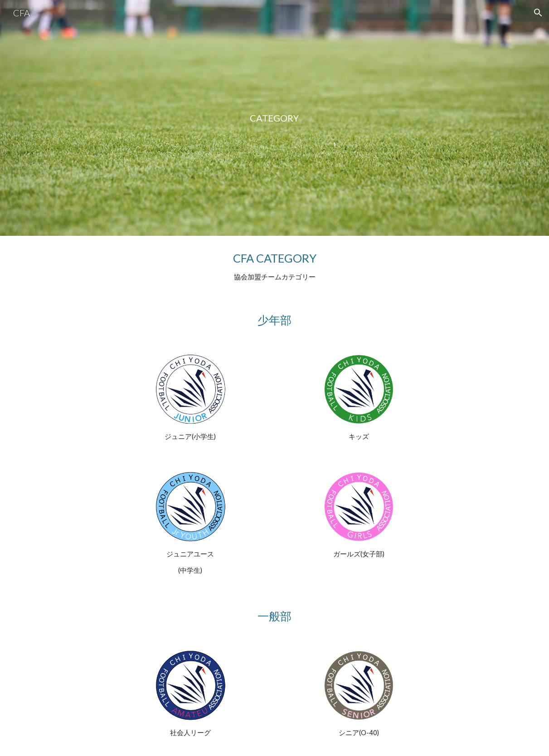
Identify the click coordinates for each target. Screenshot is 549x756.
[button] (538, 13)
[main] (275, 118)
